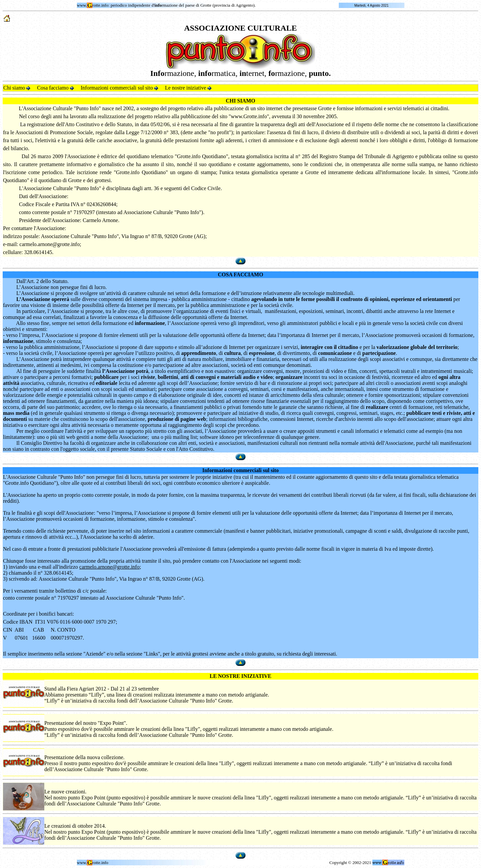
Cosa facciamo (55, 88)
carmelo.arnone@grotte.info (49, 244)
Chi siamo (17, 88)
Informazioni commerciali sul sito (119, 88)
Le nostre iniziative (188, 88)
